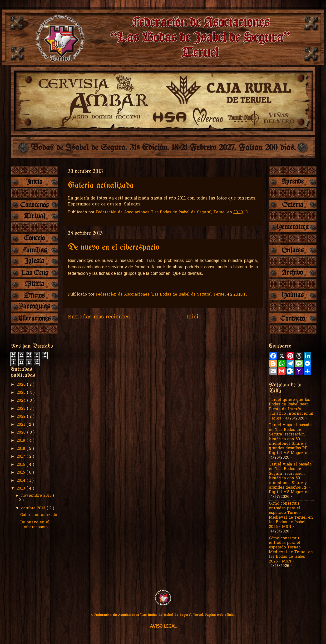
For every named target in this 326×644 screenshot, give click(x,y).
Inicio (194, 317)
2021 (22, 425)
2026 (22, 385)
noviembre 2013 (37, 496)
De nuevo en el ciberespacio (114, 248)
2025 (22, 393)
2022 (22, 417)
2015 (22, 473)
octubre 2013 (34, 508)
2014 (22, 481)
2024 (22, 401)
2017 (22, 457)
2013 (22, 489)
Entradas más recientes (99, 317)
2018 (22, 449)
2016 (22, 465)
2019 (22, 441)
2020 (22, 433)
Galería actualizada (101, 186)
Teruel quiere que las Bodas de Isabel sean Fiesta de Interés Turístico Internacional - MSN (291, 409)
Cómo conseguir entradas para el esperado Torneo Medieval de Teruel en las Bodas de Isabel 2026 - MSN (291, 515)
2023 (22, 409)
